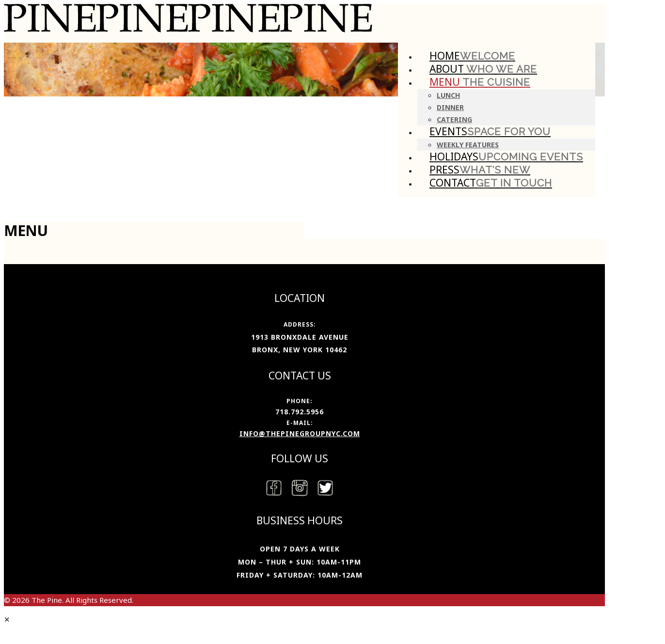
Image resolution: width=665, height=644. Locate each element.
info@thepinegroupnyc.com (300, 433)
